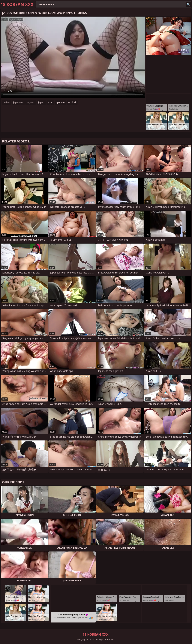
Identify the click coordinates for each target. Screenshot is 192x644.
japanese (18, 102)
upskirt (72, 102)
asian (7, 102)
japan (41, 102)
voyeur (31, 102)
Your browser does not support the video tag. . (73, 57)
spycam (60, 102)
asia (50, 102)
